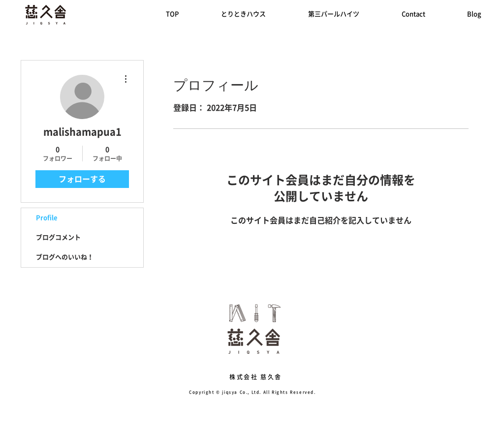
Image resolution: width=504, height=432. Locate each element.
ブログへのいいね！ (65, 257)
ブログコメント (58, 237)
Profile (47, 218)
